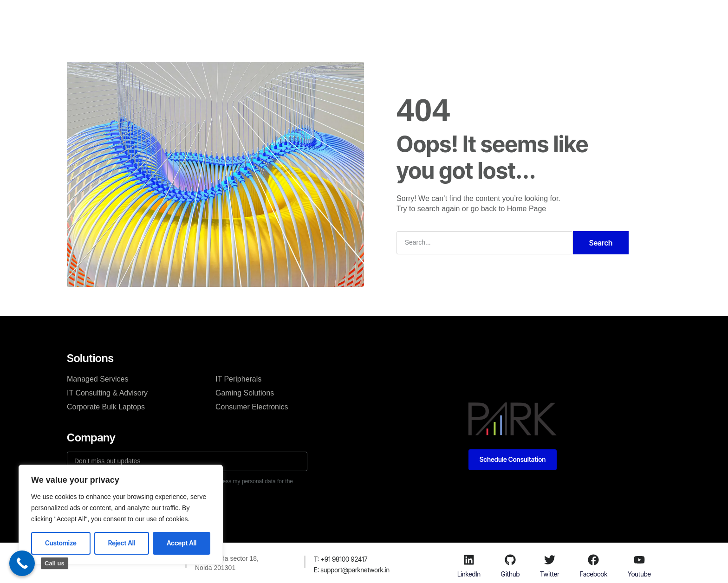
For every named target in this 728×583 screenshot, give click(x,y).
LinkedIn (469, 574)
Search (601, 243)
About (303, 16)
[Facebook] (593, 560)
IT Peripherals (238, 379)
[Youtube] (639, 560)
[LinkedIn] (469, 560)
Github (510, 574)
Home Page (527, 209)
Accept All (182, 543)
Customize (61, 543)
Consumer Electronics (252, 407)
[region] (121, 515)
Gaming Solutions (245, 393)
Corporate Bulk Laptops (106, 407)
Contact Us (346, 16)
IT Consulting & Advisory (107, 393)
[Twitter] (550, 560)
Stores (390, 16)
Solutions (263, 16)
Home (223, 16)
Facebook (594, 574)
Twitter (550, 574)
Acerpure (430, 16)
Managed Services (98, 379)
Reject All (122, 543)
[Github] (510, 560)
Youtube (639, 574)
